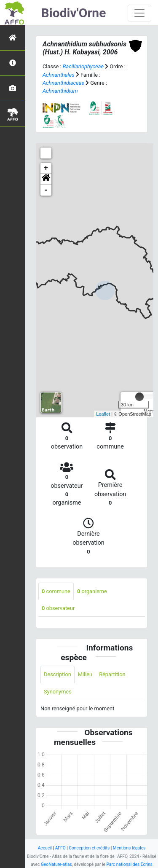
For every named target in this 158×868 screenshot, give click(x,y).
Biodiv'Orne (74, 13)
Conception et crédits (89, 848)
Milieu (85, 674)
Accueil (45, 848)
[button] (46, 179)
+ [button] (46, 168)
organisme (92, 591)
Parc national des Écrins (129, 864)
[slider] (139, 397)
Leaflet (103, 414)
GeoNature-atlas (56, 864)
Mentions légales (129, 848)
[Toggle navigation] (139, 13)
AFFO (60, 848)
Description (58, 674)
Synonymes (58, 692)
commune (56, 591)
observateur (58, 608)
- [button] (46, 190)
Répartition (112, 674)
